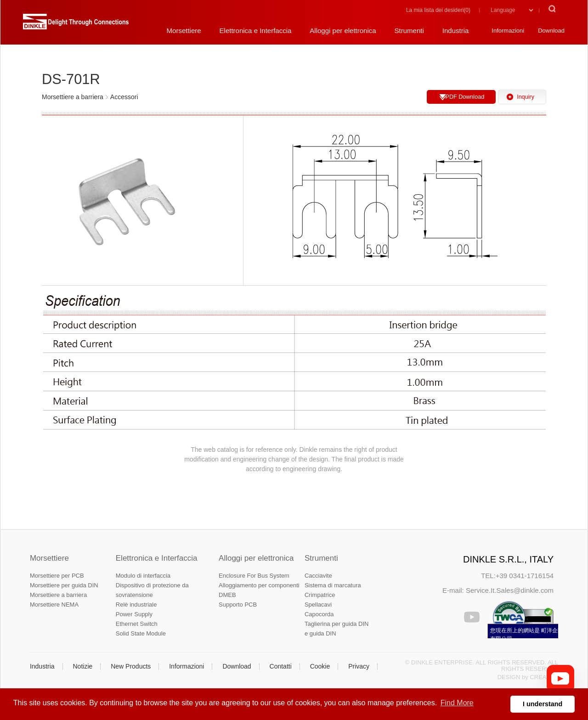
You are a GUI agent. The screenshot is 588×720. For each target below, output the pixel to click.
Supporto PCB (238, 605)
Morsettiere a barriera (58, 595)
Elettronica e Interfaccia (157, 558)
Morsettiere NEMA (54, 605)
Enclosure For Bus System (254, 576)
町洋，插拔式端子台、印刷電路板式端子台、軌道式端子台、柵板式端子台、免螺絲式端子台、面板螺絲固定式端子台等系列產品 (76, 25)
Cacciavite (318, 576)
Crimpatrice (320, 595)
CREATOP (544, 677)
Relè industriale (136, 605)
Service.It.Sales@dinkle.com (510, 590)
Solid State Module (141, 633)
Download (237, 666)
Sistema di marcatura (333, 585)
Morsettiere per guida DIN (64, 585)
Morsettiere (49, 558)
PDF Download (465, 97)
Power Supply (134, 614)
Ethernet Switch (137, 624)
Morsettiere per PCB (57, 576)
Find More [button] (457, 703)
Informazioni (187, 666)
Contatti (281, 666)
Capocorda (319, 614)
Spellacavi (318, 605)
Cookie (320, 666)
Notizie (82, 666)
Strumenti (321, 558)
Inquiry (526, 97)
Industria (42, 666)
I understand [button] (543, 704)
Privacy (359, 666)
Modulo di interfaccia (143, 576)
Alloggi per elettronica (256, 558)
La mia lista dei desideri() (438, 10)
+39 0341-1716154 (525, 576)
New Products (131, 666)
